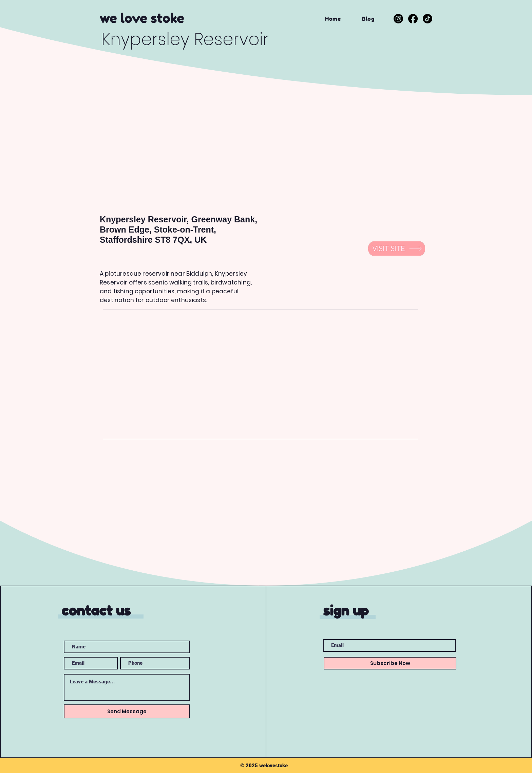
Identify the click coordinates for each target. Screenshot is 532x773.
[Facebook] (413, 19)
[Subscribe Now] (390, 663)
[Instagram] (398, 19)
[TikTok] (427, 19)
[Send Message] (127, 711)
